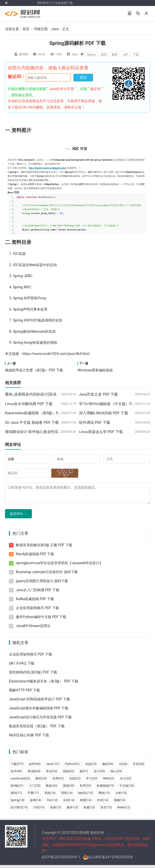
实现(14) (69, 803)
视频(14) (120, 803)
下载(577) (17, 767)
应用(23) (58, 781)
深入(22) (126, 781)
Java (55, 29)
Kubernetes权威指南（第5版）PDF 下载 (38, 413)
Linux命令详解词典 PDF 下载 (29, 404)
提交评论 (16, 517)
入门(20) (35, 789)
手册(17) (33, 796)
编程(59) (108, 767)
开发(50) (139, 767)
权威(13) (89, 810)
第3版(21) (17, 789)
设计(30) (99, 774)
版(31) (84, 774)
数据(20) (52, 789)
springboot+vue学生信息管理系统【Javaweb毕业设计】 (59, 566)
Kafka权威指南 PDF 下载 (35, 602)
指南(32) (69, 774)
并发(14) (103, 803)
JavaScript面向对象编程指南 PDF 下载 (39, 711)
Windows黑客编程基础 (95, 370)
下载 (136, 55)
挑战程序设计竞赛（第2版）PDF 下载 (34, 370)
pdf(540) (35, 767)
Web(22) (109, 781)
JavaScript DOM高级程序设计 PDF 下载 (39, 702)
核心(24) (116, 774)
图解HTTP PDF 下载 (24, 693)
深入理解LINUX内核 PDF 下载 (104, 413)
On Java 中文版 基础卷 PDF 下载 (32, 423)
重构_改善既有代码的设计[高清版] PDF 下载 (41, 394)
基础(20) (69, 789)
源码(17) (16, 796)
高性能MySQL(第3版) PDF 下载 (33, 675)
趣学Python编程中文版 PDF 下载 (41, 620)
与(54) (123, 767)
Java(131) (53, 767)
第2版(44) (34, 774)
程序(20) (85, 789)
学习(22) (92, 781)
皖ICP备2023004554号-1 (61, 860)
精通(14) (86, 803)
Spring (91, 55)
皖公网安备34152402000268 (108, 860)
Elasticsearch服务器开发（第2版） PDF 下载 (44, 684)
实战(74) (91, 767)
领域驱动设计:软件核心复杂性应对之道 (37, 432)
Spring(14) (17, 803)
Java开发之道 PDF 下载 (99, 394)
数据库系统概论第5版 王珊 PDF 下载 (44, 548)
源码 (104, 55)
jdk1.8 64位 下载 (22, 666)
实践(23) (75, 781)
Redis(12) (124, 810)
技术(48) (16, 774)
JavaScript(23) (20, 781)
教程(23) (41, 781)
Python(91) (72, 767)
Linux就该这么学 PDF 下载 (101, 432)
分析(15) (121, 796)
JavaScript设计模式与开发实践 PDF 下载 (40, 720)
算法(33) (52, 774)
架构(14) (36, 803)
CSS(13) (39, 810)
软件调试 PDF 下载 (95, 423)
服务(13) (72, 810)
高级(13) (56, 810)
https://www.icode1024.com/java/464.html (56, 354)
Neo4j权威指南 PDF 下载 (35, 557)
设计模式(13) (19, 810)
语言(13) (106, 810)
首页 (26, 29)
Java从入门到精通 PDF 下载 (38, 593)
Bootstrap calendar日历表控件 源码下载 (47, 575)
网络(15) (104, 796)
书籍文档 (41, 29)
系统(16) (50, 796)
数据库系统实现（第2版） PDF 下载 (37, 729)
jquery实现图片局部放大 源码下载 (42, 584)
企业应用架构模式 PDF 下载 (38, 611)
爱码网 (23, 54)
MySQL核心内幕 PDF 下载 (29, 738)
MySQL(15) (85, 796)
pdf (125, 55)
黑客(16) (67, 796)
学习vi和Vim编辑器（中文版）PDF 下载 (112, 404)
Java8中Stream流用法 (33, 629)
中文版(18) (127, 789)
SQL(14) (52, 803)
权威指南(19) (105, 789)
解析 (115, 55)
